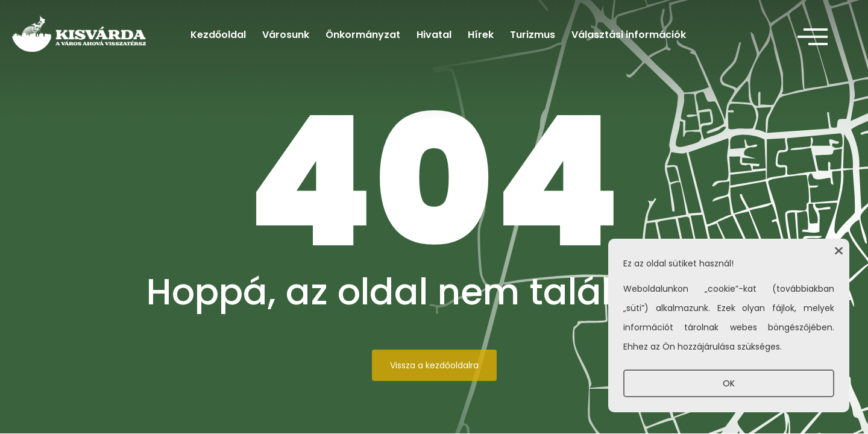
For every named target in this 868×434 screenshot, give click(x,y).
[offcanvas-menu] (813, 37)
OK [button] (729, 383)
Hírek (481, 35)
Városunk (286, 35)
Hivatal (434, 35)
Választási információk (629, 35)
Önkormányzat (363, 35)
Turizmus (533, 35)
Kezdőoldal (218, 35)
